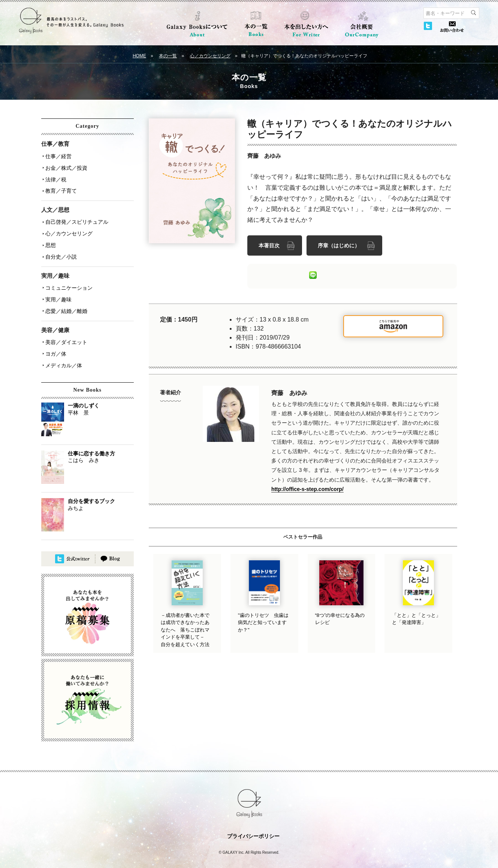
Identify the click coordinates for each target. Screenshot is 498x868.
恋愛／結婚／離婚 (65, 299)
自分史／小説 (60, 248)
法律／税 (55, 177)
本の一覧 (168, 56)
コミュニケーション (68, 278)
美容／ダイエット (65, 329)
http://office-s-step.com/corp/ (307, 488)
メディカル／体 (63, 350)
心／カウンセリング (210, 56)
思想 (49, 238)
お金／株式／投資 (65, 166)
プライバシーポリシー (253, 821)
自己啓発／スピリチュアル (76, 217)
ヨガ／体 (55, 340)
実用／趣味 (57, 289)
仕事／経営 (57, 156)
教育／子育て (60, 187)
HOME (139, 56)
